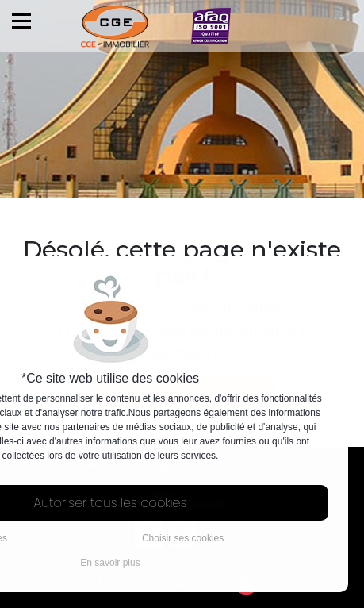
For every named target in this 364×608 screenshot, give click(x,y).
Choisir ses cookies (183, 538)
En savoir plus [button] (110, 563)
